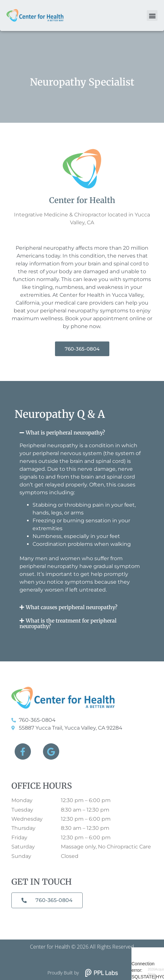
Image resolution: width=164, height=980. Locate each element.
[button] (152, 16)
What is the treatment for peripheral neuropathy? (68, 623)
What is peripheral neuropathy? (65, 433)
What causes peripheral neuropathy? (72, 607)
